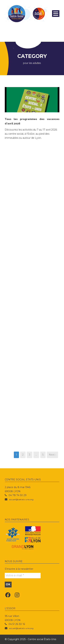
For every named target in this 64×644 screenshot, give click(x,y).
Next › (52, 455)
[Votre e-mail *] (23, 575)
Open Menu (56, 14)
